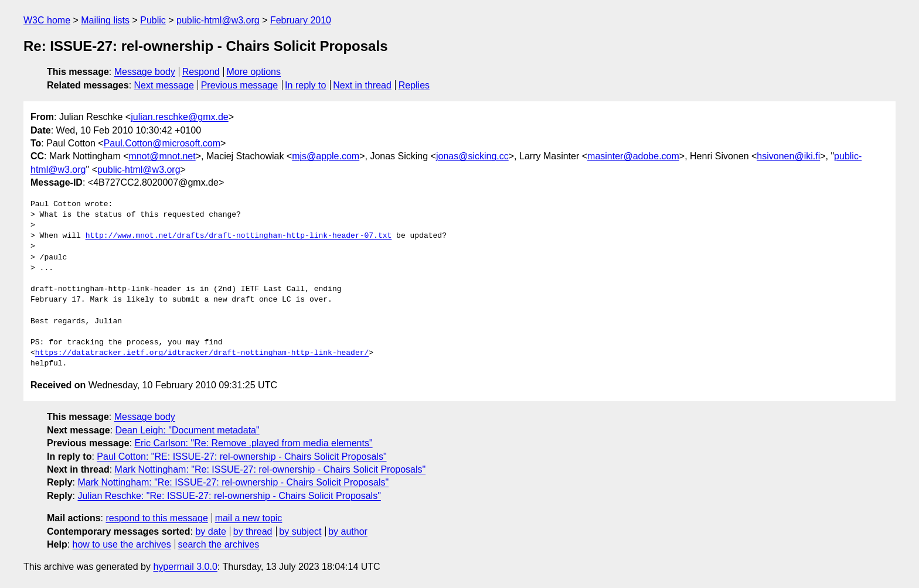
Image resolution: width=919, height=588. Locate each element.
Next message (164, 85)
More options (254, 72)
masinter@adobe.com (633, 156)
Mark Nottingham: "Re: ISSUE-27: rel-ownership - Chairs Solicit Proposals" (270, 469)
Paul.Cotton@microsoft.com (162, 143)
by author (348, 531)
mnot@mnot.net (162, 156)
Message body (145, 72)
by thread (253, 531)
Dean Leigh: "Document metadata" (188, 430)
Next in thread (362, 85)
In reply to (305, 85)
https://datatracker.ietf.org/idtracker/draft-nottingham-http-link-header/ (202, 353)
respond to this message (156, 518)
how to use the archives (122, 544)
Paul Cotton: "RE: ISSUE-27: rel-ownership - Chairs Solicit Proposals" (241, 457)
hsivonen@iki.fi (788, 156)
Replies (414, 85)
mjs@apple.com (326, 156)
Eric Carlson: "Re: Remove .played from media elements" (253, 443)
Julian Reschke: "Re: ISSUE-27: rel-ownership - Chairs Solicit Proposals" (229, 496)
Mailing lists (105, 20)
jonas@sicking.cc (472, 156)
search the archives (219, 544)
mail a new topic (249, 518)
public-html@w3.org (218, 20)
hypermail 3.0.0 (185, 567)
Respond (201, 72)
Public (153, 20)
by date (210, 531)
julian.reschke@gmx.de (180, 117)
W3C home (47, 20)
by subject (300, 531)
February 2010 (301, 20)
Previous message (240, 85)
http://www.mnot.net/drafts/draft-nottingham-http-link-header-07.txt (239, 236)
